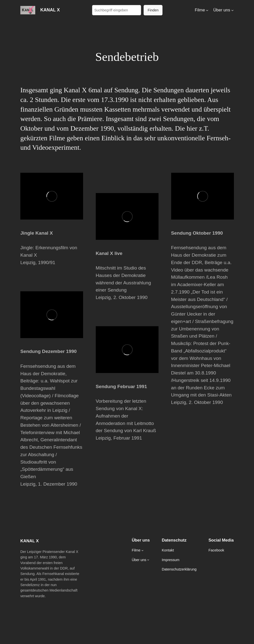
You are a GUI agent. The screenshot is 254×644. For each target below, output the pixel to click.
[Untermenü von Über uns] (232, 10)
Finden (153, 10)
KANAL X (50, 10)
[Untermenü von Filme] (207, 10)
